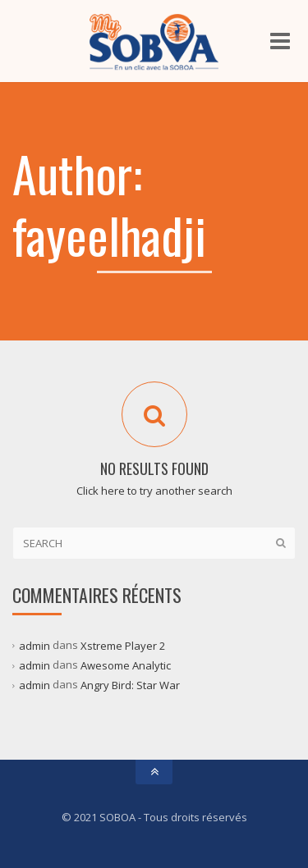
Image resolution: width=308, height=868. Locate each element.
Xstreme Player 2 (123, 646)
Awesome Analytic (126, 665)
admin (34, 646)
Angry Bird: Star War (130, 685)
